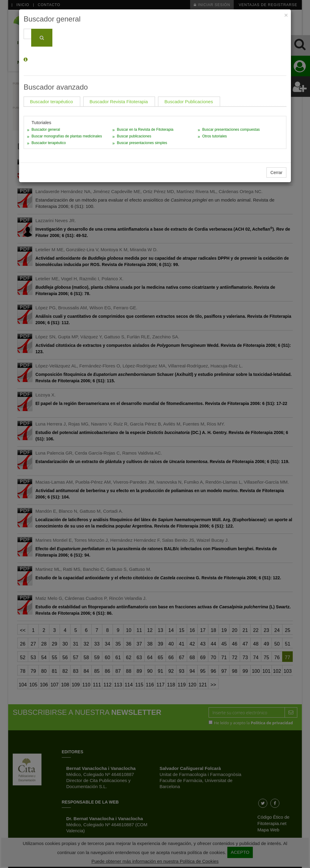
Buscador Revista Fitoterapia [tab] (119, 102)
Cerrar (276, 173)
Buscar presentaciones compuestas (231, 130)
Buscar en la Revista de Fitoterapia (145, 130)
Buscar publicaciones (134, 136)
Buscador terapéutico (49, 143)
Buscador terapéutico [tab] (51, 102)
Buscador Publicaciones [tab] (189, 102)
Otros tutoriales (214, 136)
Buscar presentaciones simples (142, 143)
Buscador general (46, 130)
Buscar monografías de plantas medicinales (67, 136)
